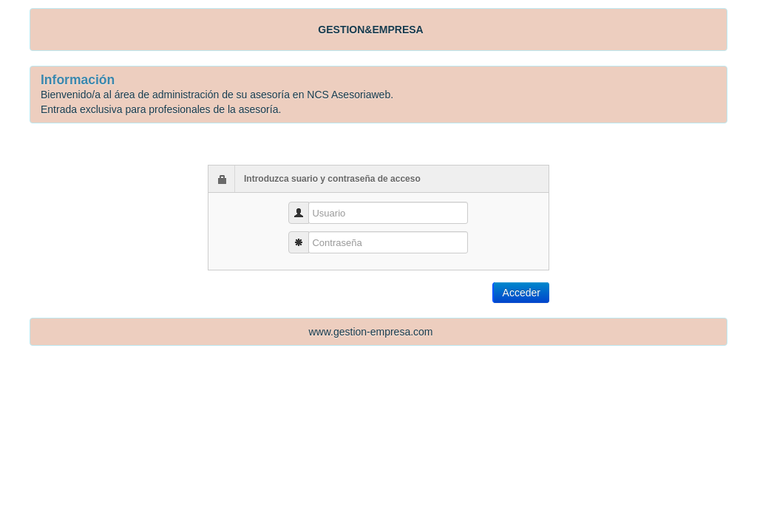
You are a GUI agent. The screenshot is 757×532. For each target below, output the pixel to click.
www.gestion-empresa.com (370, 332)
